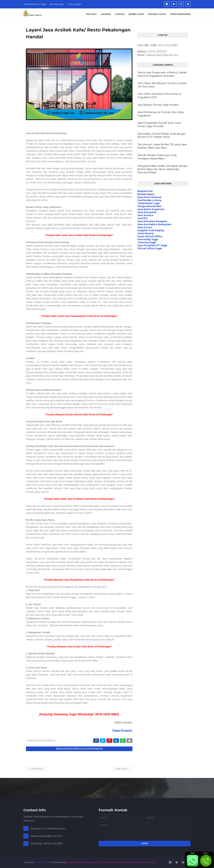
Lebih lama (121, 768)
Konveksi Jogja (57, 4)
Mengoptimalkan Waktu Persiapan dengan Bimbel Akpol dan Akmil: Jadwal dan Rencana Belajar (163, 169)
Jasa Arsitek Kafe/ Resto (41, 741)
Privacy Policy (103, 862)
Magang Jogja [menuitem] (157, 14)
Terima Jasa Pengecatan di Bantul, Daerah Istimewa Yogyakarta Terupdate (162, 74)
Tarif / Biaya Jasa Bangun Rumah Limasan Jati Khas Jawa (162, 85)
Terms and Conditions (133, 862)
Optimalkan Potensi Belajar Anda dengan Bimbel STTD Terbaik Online (162, 135)
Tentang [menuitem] (91, 14)
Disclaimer (116, 862)
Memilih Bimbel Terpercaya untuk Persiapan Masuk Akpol (157, 157)
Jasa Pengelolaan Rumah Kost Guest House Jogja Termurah (159, 125)
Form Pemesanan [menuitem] (180, 14)
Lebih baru (37, 768)
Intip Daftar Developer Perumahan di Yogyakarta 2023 (159, 96)
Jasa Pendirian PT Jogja (35, 4)
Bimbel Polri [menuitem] (136, 14)
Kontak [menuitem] (120, 14)
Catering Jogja (74, 4)
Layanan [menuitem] (106, 14)
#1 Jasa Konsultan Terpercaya (80, 862)
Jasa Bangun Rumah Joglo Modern (158, 105)
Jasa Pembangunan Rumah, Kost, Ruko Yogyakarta (161, 114)
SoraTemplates (42, 862)
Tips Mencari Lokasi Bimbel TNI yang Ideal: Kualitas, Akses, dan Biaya (162, 146)
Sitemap (149, 862)
